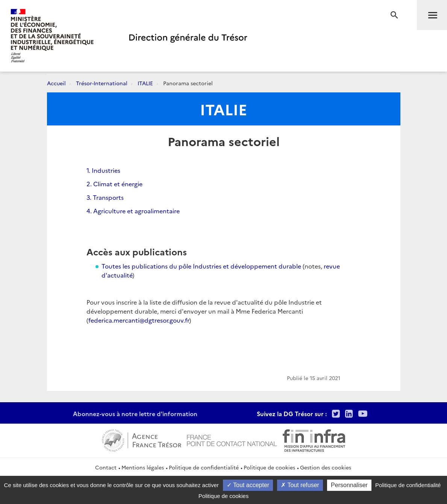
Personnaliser (349, 485)
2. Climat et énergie (114, 184)
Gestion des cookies (326, 467)
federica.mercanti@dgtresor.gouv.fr (139, 320)
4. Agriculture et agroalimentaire (133, 211)
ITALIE (145, 83)
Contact (106, 467)
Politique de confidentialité (204, 467)
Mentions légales (143, 467)
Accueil (56, 83)
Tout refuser (300, 485)
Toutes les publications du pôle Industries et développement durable (201, 266)
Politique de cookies (269, 467)
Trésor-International (102, 83)
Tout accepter (248, 485)
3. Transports (105, 197)
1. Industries (103, 170)
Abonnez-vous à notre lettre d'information (135, 413)
